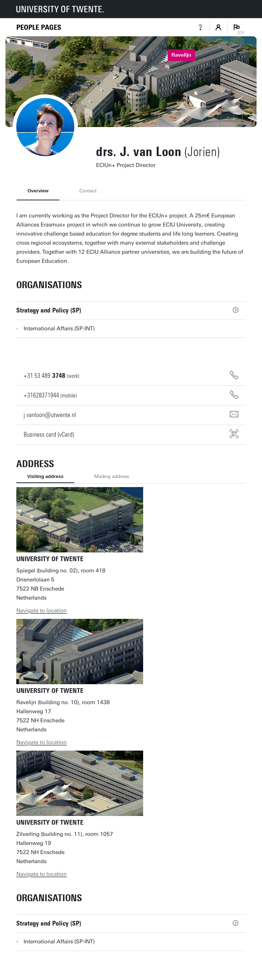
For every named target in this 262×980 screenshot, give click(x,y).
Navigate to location (41, 611)
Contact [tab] (88, 191)
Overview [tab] (38, 191)
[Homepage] (39, 27)
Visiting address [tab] (45, 476)
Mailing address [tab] (112, 476)
